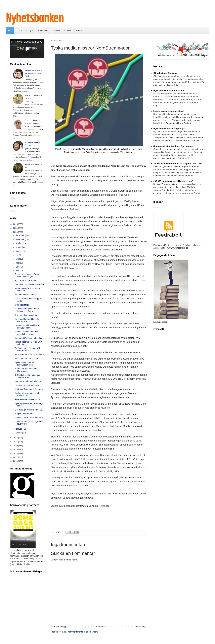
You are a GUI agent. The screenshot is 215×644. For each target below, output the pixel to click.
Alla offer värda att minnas (27, 359)
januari (19, 433)
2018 (16, 453)
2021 (16, 442)
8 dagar (30, 31)
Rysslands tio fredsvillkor (26, 280)
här (107, 506)
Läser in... (14, 198)
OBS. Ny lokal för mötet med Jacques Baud (28, 376)
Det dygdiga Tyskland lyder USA (29, 410)
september (20, 247)
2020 (16, 446)
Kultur (19, 31)
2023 (16, 232)
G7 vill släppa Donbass (165, 73)
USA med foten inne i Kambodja (29, 389)
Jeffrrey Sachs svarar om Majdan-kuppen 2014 (33, 73)
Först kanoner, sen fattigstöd (28, 399)
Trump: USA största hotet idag (28, 338)
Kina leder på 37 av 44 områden (29, 355)
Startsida (100, 627)
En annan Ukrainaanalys (26, 295)
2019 (16, 449)
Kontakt (79, 31)
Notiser (57, 31)
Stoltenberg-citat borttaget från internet (173, 146)
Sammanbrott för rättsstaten (28, 385)
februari (19, 429)
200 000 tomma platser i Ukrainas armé (173, 181)
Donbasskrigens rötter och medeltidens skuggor (27, 333)
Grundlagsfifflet (22, 305)
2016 (16, 461)
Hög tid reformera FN (24, 414)
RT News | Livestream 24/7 (27, 42)
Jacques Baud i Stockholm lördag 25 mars (27, 327)
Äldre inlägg (141, 627)
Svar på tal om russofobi (26, 315)
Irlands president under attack (169, 111)
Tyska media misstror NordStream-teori (25, 364)
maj (17, 263)
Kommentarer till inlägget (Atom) (83, 632)
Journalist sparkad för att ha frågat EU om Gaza (178, 164)
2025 (16, 224)
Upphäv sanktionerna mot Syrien (30, 418)
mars (18, 271)
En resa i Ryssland (32, 120)
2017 (16, 457)
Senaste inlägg (59, 627)
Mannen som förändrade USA (28, 381)
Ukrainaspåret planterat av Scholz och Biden (27, 310)
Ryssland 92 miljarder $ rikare (169, 90)
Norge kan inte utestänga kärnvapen (26, 370)
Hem (10, 31)
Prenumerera (43, 31)
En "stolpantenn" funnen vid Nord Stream (27, 349)
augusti (19, 251)
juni (17, 259)
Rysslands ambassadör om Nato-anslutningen (27, 275)
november (20, 239)
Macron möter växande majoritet (29, 284)
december (20, 235)
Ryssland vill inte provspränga (169, 129)
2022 (16, 438)
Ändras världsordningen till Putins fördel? (27, 394)
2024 (16, 228)
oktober (19, 243)
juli (17, 255)
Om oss (68, 31)
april (18, 267)
